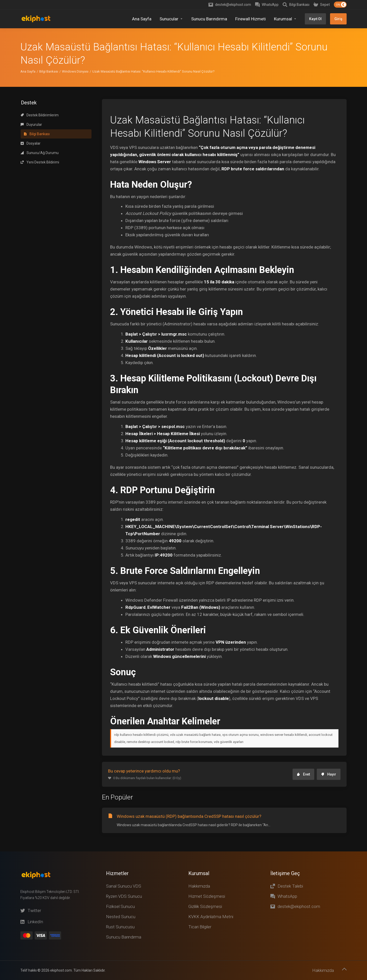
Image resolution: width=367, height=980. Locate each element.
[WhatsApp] (267, 5)
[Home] (142, 19)
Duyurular (31, 96)
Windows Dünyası (75, 43)
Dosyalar (31, 115)
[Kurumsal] (285, 19)
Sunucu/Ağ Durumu (40, 125)
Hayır (329, 746)
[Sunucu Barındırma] (209, 19)
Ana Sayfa (28, 43)
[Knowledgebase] (296, 5)
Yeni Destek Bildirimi (40, 134)
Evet (303, 746)
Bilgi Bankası (49, 43)
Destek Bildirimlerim (40, 87)
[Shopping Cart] (322, 5)
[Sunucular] (171, 19)
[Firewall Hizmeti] (251, 19)
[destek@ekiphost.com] (230, 5)
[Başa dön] (344, 969)
